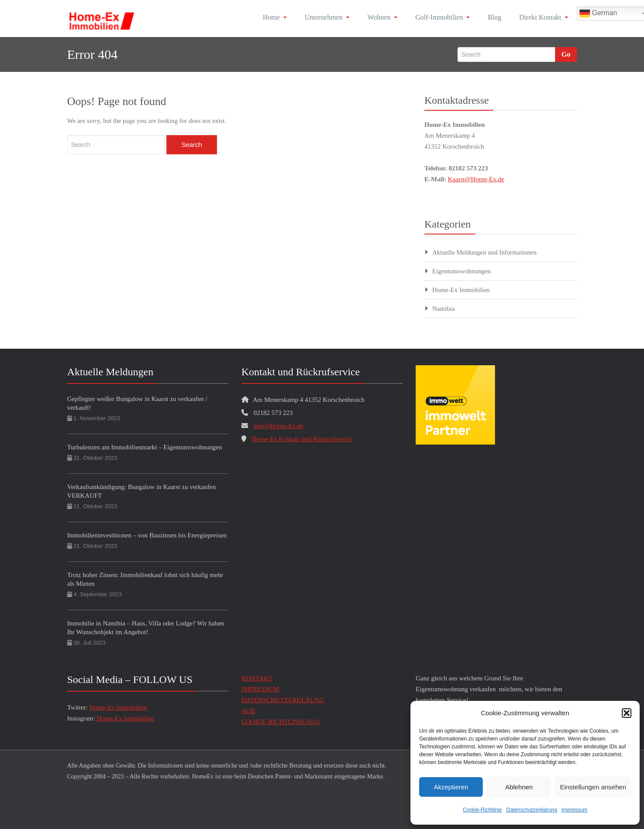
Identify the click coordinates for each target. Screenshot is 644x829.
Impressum (575, 810)
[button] (627, 713)
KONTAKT (257, 678)
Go (566, 54)
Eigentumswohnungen (461, 271)
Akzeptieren (451, 787)
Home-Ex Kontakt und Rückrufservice (302, 439)
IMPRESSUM (260, 689)
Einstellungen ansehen (593, 787)
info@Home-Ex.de (278, 426)
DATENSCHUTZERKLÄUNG (283, 700)
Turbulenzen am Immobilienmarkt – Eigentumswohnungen (144, 447)
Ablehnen (519, 787)
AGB (248, 711)
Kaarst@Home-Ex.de (476, 179)
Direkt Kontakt (544, 17)
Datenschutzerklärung (532, 810)
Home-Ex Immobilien (461, 290)
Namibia (444, 309)
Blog (494, 17)
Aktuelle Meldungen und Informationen (485, 252)
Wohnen (382, 17)
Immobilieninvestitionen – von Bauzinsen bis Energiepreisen (147, 535)
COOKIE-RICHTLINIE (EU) (281, 722)
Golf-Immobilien (442, 17)
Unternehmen (327, 17)
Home (275, 17)
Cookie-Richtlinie (482, 810)
